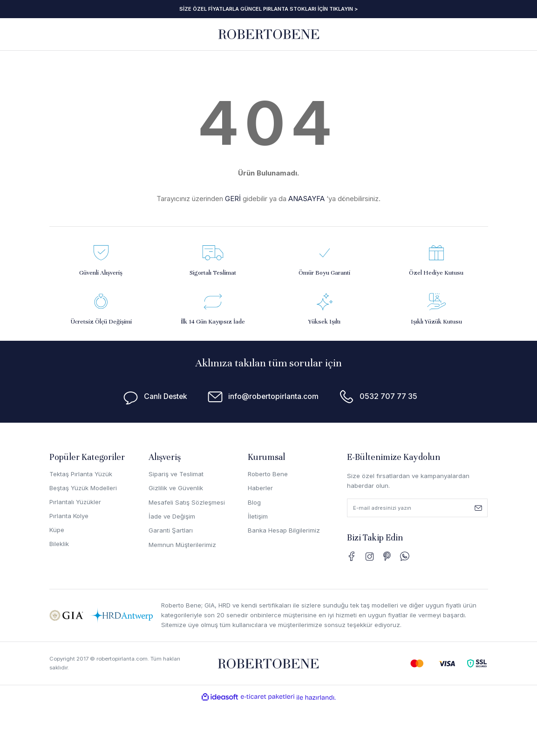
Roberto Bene (268, 474)
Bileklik (59, 545)
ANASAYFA (306, 199)
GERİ (233, 199)
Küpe (57, 530)
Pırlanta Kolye (69, 516)
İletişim (258, 516)
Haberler (260, 488)
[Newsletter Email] (417, 508)
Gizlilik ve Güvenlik (176, 488)
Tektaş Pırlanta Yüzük (81, 474)
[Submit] (478, 508)
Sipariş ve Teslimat (176, 474)
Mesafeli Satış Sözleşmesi (187, 502)
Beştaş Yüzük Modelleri (84, 488)
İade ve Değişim (172, 516)
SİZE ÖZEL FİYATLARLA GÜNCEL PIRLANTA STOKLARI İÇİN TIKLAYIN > (269, 9)
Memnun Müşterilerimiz (182, 545)
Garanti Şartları (171, 530)
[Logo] (269, 34)
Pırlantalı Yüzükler (75, 502)
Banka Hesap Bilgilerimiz (284, 530)
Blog (254, 502)
